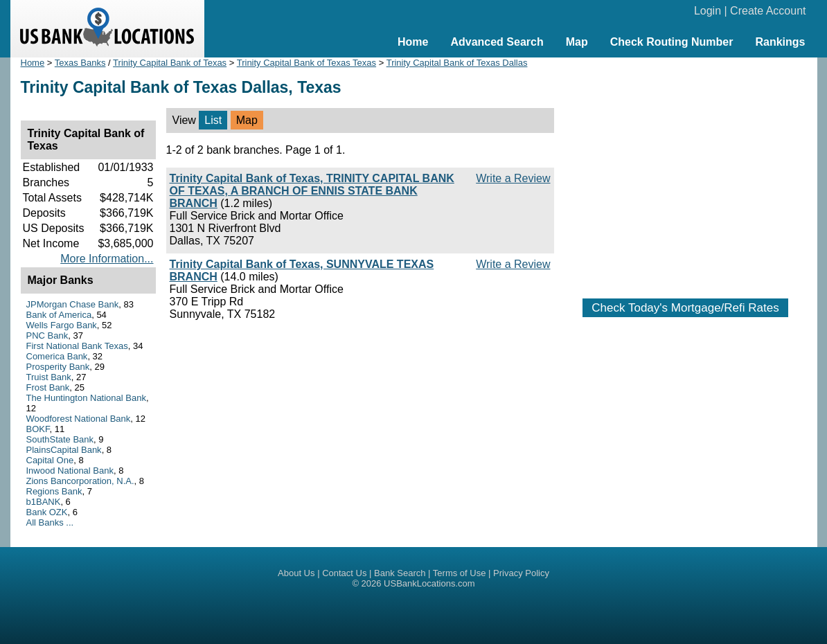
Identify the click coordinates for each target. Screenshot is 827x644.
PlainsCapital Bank (64, 450)
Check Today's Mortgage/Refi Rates (685, 308)
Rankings (780, 42)
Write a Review (513, 178)
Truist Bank (49, 377)
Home (413, 42)
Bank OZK (47, 512)
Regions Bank (54, 491)
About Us (296, 573)
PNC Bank (47, 336)
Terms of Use (460, 573)
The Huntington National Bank (86, 398)
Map (577, 42)
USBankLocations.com (429, 583)
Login (708, 11)
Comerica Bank (57, 356)
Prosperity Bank (58, 367)
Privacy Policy (521, 573)
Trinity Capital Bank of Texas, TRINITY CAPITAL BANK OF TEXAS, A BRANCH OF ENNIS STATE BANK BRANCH (312, 191)
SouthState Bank (60, 439)
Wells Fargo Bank (62, 325)
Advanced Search (497, 42)
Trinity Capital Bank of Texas (170, 63)
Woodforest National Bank (79, 419)
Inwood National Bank (70, 471)
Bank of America (59, 315)
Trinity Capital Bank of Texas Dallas (457, 63)
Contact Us (344, 573)
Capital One (50, 460)
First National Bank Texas (77, 346)
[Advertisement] (686, 171)
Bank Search (400, 573)
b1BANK (44, 502)
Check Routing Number (672, 42)
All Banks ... (50, 522)
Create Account (768, 11)
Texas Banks (80, 63)
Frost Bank (48, 387)
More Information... (107, 259)
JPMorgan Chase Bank (73, 304)
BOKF (38, 429)
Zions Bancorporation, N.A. (80, 481)
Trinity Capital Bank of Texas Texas (306, 63)
